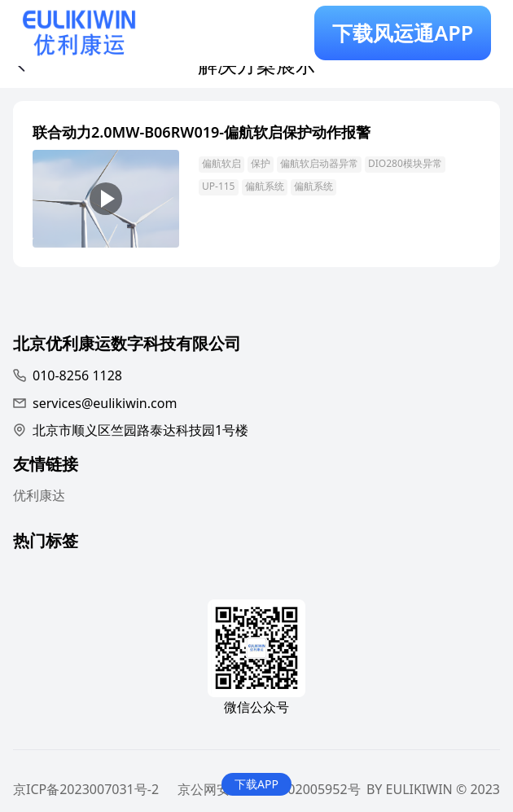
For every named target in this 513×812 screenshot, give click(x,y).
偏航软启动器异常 (319, 163)
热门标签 (46, 543)
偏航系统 (265, 186)
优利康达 (39, 495)
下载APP (256, 784)
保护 (261, 163)
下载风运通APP (403, 33)
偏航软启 (221, 163)
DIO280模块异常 (405, 163)
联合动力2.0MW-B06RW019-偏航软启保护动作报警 (202, 132)
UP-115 (219, 186)
